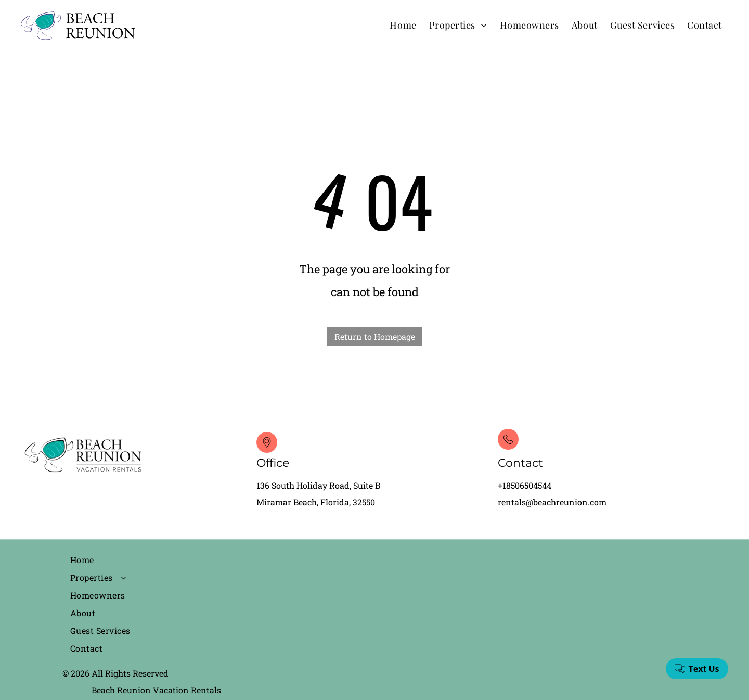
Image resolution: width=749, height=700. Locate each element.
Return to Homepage (375, 336)
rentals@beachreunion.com (552, 502)
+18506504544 (525, 485)
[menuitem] (403, 25)
